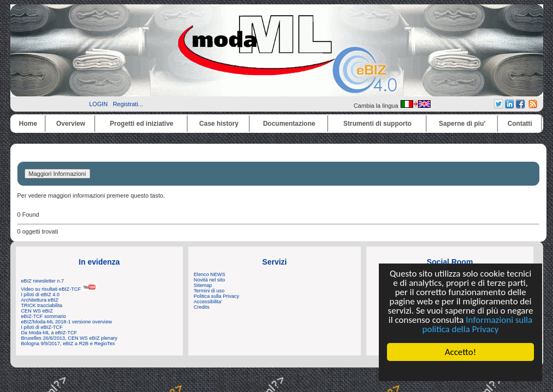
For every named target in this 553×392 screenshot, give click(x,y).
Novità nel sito (210, 280)
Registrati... (128, 104)
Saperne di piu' (462, 124)
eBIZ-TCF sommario (44, 316)
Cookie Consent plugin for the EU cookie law (460, 371)
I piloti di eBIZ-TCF (42, 327)
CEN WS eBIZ (37, 311)
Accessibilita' (208, 302)
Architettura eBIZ (40, 300)
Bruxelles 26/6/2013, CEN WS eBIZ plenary (69, 338)
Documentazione (289, 124)
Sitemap (203, 285)
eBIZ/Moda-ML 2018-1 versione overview (67, 322)
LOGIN (99, 104)
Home (28, 124)
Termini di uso (209, 291)
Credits (202, 307)
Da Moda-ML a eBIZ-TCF (49, 333)
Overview (70, 124)
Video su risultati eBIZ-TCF (59, 289)
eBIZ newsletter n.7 (43, 281)
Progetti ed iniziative (142, 124)
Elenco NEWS (210, 274)
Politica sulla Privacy (216, 296)
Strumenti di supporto (377, 124)
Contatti (520, 124)
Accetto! (460, 352)
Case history (219, 124)
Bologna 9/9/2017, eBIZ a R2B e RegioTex (68, 344)
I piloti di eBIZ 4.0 (41, 295)
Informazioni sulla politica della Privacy (477, 324)
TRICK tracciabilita (42, 305)
